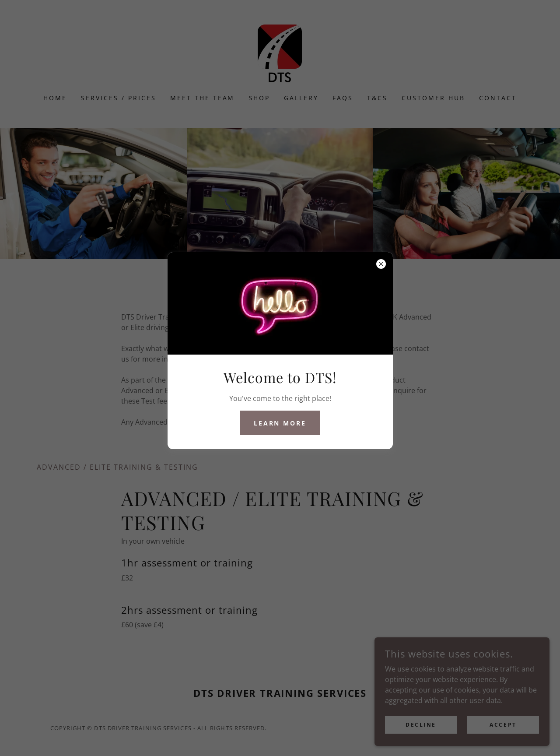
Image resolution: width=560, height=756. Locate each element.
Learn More (280, 423)
